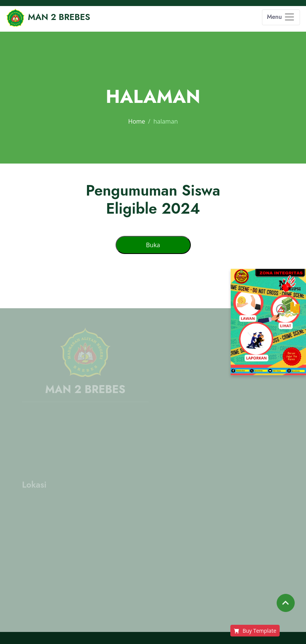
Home (136, 121)
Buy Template (255, 631)
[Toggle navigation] (281, 18)
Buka (153, 245)
